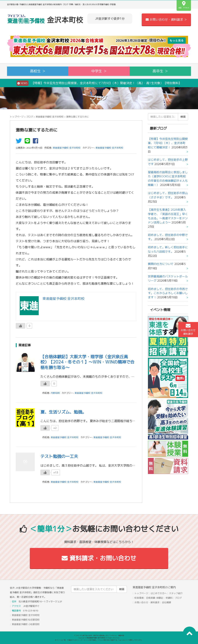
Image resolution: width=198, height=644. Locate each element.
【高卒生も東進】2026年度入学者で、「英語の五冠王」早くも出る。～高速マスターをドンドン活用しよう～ (168, 216)
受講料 (169, 598)
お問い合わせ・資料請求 (147, 602)
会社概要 (167, 602)
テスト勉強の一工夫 (59, 456)
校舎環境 (139, 598)
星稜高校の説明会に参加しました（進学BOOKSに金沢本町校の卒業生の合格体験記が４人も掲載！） (168, 179)
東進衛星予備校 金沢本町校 (50, 117)
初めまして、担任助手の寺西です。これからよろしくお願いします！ (168, 293)
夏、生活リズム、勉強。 (63, 412)
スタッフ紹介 (176, 593)
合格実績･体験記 (155, 598)
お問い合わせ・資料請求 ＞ (166, 20)
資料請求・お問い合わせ (99, 558)
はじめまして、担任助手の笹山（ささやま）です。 (168, 195)
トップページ (17, 117)
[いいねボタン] (20, 326)
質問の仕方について (161, 264)
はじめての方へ (159, 593)
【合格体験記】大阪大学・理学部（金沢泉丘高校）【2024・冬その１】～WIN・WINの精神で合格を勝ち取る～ (87, 362)
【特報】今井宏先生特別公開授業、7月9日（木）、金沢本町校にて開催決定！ (168, 143)
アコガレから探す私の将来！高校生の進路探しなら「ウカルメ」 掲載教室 (99, 635)
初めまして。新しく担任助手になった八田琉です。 (168, 249)
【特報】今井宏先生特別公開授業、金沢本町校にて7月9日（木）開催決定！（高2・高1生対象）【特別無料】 (99, 83)
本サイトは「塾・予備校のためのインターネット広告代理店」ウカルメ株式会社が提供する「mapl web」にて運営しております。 (99, 640)
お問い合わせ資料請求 (188, 329)
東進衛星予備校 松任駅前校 (26, 620)
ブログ (30, 117)
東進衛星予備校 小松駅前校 (26, 624)
